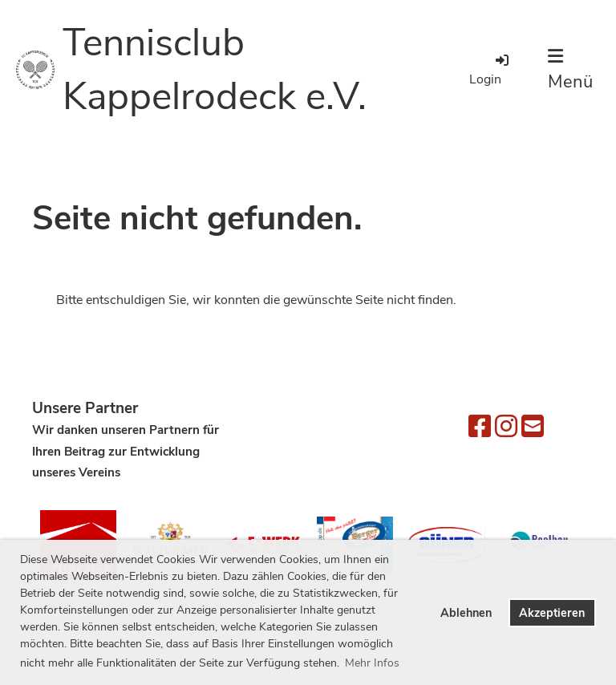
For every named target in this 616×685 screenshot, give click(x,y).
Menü (570, 71)
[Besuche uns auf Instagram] (506, 427)
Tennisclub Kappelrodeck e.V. (215, 69)
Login (490, 70)
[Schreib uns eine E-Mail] (533, 427)
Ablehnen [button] (466, 613)
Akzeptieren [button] (552, 613)
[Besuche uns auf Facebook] (480, 427)
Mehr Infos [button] (372, 663)
